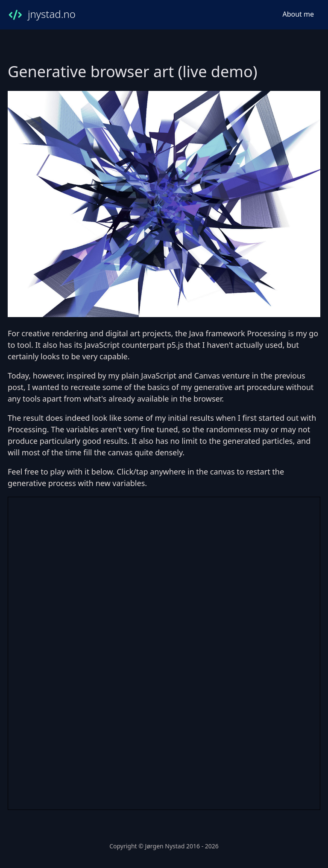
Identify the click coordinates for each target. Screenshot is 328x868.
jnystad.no (42, 15)
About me (298, 14)
